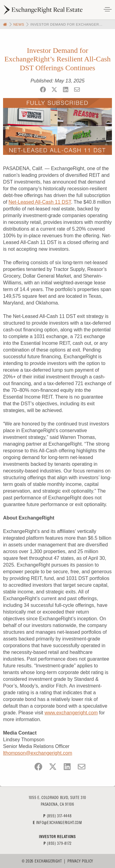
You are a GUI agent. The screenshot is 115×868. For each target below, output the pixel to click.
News (19, 24)
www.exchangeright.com (71, 713)
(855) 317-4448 (59, 816)
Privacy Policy (80, 861)
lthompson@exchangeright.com (38, 753)
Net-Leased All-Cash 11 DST (40, 202)
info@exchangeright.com (59, 822)
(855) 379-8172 (59, 843)
